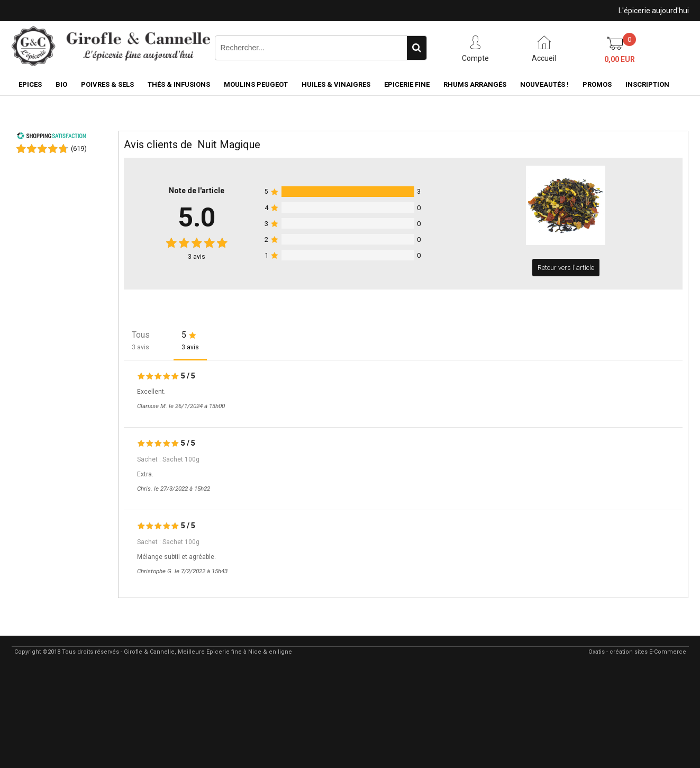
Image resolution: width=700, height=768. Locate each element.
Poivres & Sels (107, 84)
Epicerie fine (407, 84)
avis (197, 257)
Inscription (647, 84)
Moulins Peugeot (256, 84)
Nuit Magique (229, 144)
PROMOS (597, 84)
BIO (61, 84)
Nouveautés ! (544, 84)
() (79, 148)
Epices (30, 84)
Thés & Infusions (179, 84)
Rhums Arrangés (475, 84)
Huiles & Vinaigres (336, 84)
